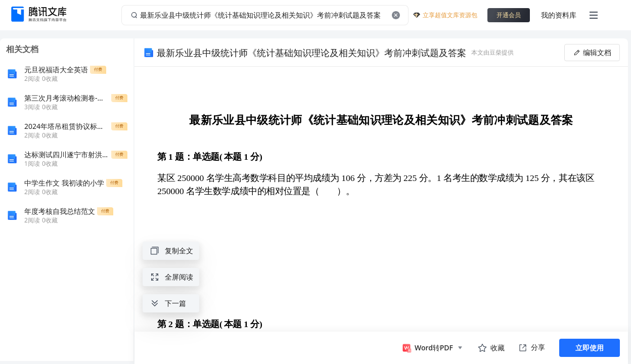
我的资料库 (559, 15)
